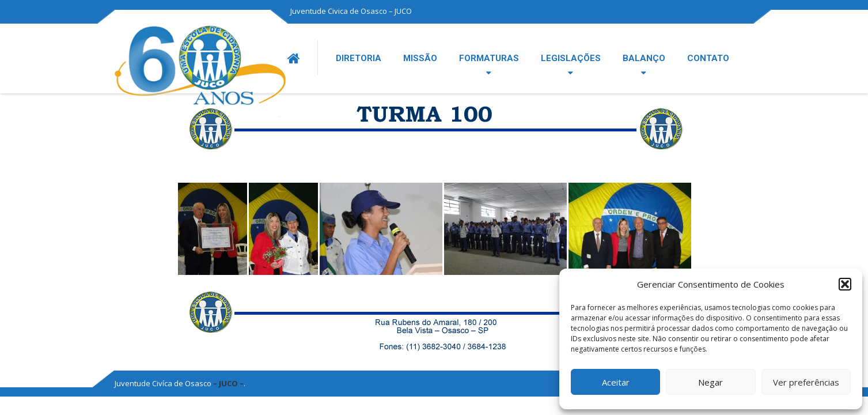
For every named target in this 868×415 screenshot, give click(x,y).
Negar (710, 382)
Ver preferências (806, 382)
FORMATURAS (489, 58)
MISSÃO (420, 58)
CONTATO (708, 58)
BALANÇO (644, 58)
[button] (845, 284)
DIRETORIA (359, 58)
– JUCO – (228, 383)
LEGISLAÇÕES (571, 58)
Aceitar (616, 382)
